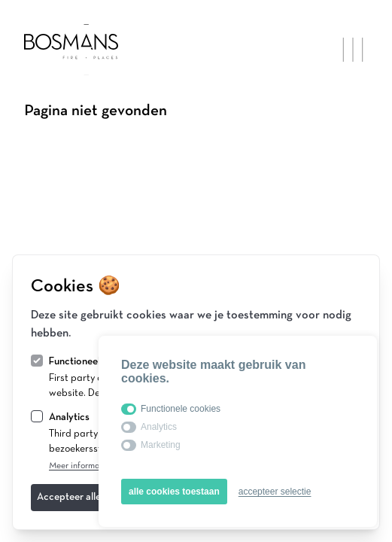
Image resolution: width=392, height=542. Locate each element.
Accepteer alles (71, 497)
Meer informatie (79, 466)
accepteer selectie (275, 492)
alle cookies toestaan (174, 492)
